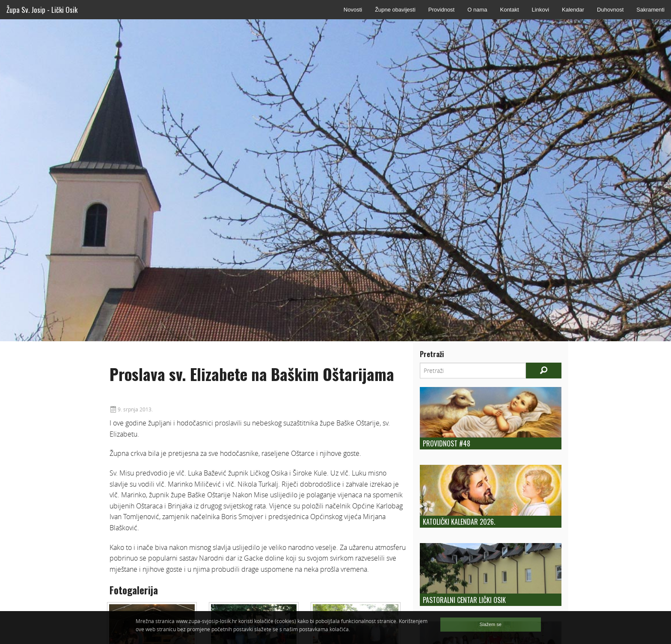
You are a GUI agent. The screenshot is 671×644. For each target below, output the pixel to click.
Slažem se (491, 624)
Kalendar (573, 10)
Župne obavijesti (395, 10)
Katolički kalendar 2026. (459, 522)
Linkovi (540, 10)
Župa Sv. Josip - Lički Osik (42, 10)
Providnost (441, 10)
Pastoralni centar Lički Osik (464, 600)
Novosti (353, 10)
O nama (477, 10)
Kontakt (509, 10)
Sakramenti (650, 10)
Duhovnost (610, 10)
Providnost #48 (447, 443)
